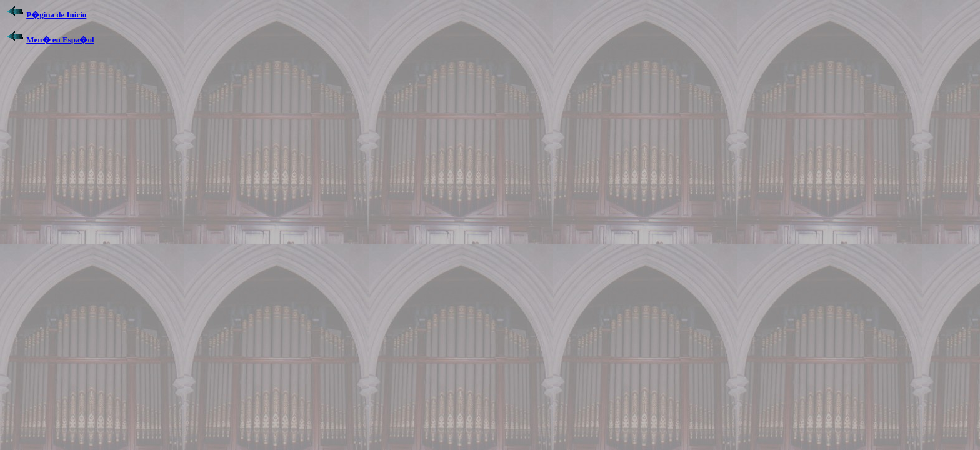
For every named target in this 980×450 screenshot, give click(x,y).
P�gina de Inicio (56, 15)
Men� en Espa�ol (60, 40)
